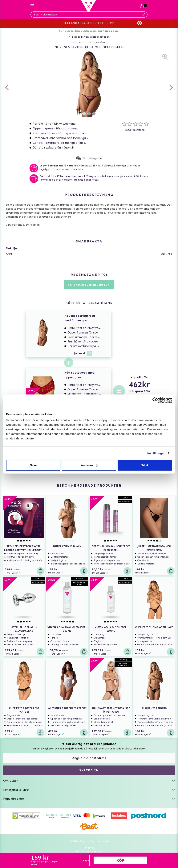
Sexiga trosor (112, 31)
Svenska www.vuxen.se (89, 851)
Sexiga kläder (74, 31)
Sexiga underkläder (93, 31)
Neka (33, 465)
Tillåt (145, 465)
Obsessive (99, 42)
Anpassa (89, 465)
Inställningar (156, 453)
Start (62, 31)
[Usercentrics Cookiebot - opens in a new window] (155, 400)
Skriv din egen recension (89, 285)
